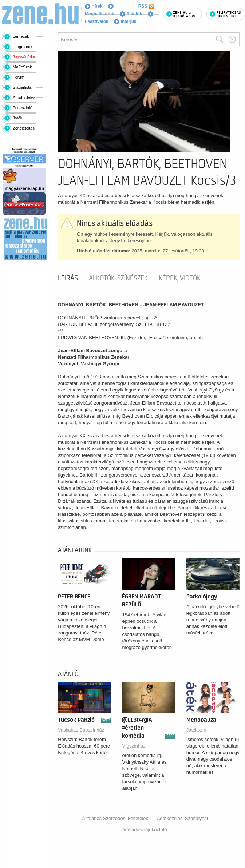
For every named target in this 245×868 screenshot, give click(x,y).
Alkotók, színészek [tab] (118, 278)
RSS (146, 7)
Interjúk (125, 21)
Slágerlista (22, 87)
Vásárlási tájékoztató (145, 830)
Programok (23, 47)
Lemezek (21, 36)
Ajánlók (131, 14)
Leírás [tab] (68, 278)
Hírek (94, 6)
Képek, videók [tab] (180, 278)
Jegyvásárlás (24, 57)
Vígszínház (134, 746)
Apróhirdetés (24, 97)
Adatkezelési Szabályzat (183, 818)
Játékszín (196, 730)
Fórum (19, 77)
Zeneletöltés (24, 128)
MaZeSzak (22, 67)
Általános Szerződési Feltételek (115, 818)
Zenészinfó (23, 108)
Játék (17, 118)
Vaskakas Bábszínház (81, 730)
